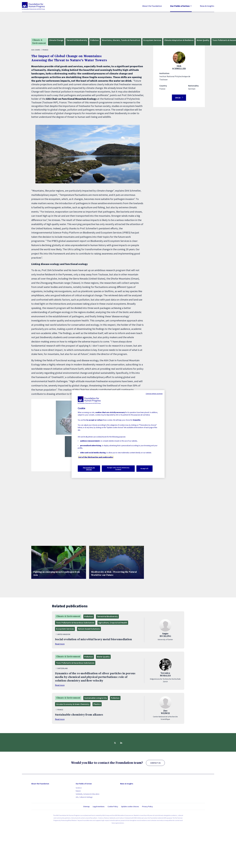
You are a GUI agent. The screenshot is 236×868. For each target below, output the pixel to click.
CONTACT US (155, 763)
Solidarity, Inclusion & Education (88, 794)
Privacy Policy (147, 806)
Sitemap (86, 806)
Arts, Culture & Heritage (84, 797)
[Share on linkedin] (121, 743)
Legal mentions (99, 806)
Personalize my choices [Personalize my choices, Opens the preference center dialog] (89, 469)
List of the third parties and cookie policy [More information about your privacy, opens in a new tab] (96, 457)
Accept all (144, 469)
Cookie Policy (113, 806)
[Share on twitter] (115, 743)
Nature (78, 791)
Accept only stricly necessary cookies (118, 469)
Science (79, 788)
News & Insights (207, 6)
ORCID (179, 99)
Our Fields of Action (181, 6)
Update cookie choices (130, 807)
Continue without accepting (154, 394)
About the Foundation (152, 6)
